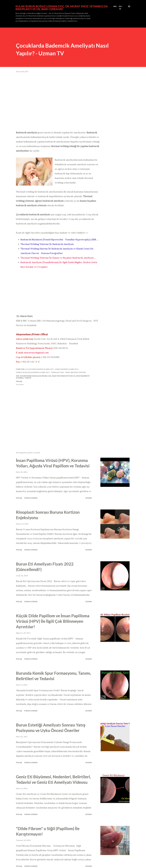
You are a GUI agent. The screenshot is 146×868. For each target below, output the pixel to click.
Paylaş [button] (19, 381)
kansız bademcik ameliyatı (67, 369)
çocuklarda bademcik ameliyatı (40, 369)
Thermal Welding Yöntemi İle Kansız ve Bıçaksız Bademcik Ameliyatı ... (58, 258)
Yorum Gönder (31, 498)
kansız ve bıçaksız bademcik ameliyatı (33, 372)
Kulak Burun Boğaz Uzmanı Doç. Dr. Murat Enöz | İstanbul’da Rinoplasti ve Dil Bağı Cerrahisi (62, 8)
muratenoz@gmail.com (36, 353)
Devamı (89, 498)
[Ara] (115, 6)
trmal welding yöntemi (75, 372)
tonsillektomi (57, 372)
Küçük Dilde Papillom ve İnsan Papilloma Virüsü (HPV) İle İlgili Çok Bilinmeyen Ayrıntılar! (53, 621)
